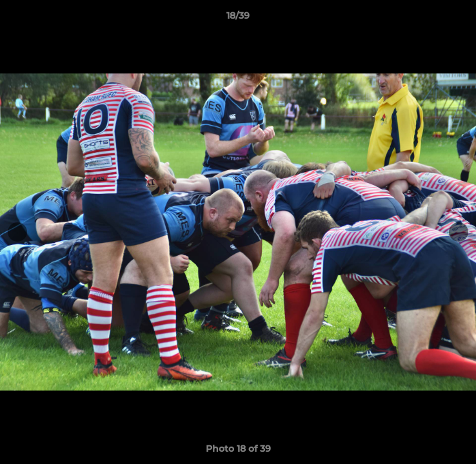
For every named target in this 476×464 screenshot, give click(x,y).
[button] (461, 19)
